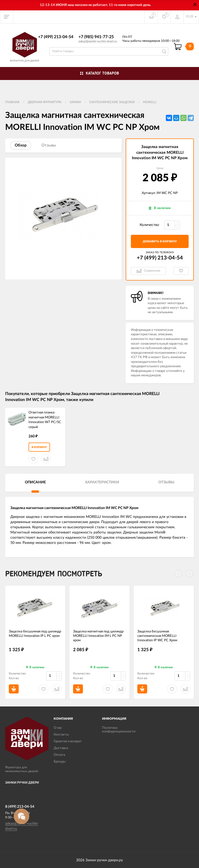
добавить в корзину (160, 241)
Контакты (61, 735)
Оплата (59, 755)
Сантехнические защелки (112, 102)
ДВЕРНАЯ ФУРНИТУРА (45, 102)
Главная (12, 102)
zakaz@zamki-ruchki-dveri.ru (98, 41)
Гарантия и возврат (68, 741)
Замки (75, 102)
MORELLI (150, 102)
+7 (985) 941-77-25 (96, 37)
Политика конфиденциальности (119, 730)
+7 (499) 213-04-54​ (56, 37)
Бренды (60, 762)
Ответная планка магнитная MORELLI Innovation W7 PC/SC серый (45, 420)
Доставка (61, 748)
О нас (58, 728)
